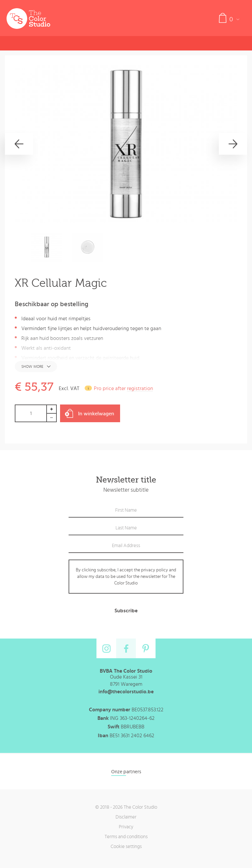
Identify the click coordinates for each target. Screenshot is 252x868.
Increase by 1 (52, 409)
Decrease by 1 (52, 418)
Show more (32, 366)
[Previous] (19, 144)
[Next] (233, 144)
